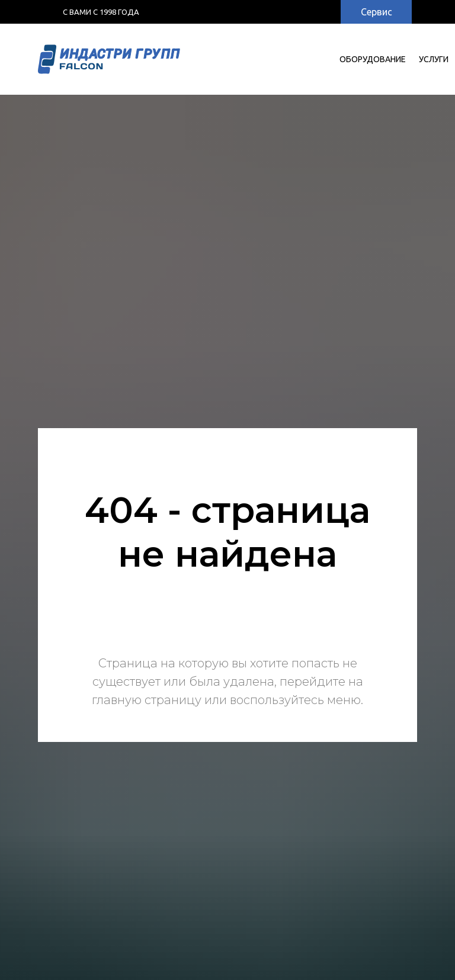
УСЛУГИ (434, 59)
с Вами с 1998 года (101, 12)
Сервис (377, 12)
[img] (306, 12)
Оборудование (373, 59)
